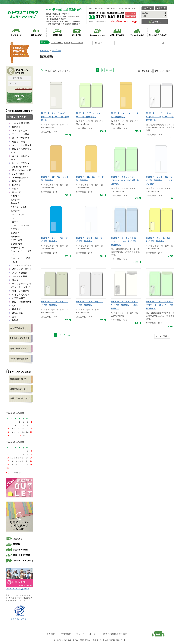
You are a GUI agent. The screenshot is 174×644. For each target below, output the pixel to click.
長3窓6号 (15, 236)
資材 (14, 317)
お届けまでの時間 (117, 32)
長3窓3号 (15, 233)
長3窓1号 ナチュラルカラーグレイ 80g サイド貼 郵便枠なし (55, 117)
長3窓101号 (16, 240)
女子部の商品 (18, 298)
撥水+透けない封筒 (21, 170)
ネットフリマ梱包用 (22, 145)
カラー (15, 222)
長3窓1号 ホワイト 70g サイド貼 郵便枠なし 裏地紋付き (124, 305)
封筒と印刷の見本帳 (22, 302)
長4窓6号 (15, 203)
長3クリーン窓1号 (20, 207)
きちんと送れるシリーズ (21, 158)
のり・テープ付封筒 (22, 265)
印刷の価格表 (57, 32)
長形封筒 (16, 181)
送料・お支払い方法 (97, 32)
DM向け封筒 (18, 174)
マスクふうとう (19, 131)
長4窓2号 (15, 196)
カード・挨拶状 (19, 276)
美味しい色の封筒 (20, 291)
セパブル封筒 (77, 43)
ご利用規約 (66, 634)
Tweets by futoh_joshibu (18, 589)
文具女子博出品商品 (22, 123)
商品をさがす (36, 32)
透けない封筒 (18, 142)
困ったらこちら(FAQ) (158, 32)
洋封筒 (15, 189)
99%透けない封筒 (20, 138)
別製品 (15, 320)
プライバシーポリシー (20, 619)
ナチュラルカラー (21, 225)
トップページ (16, 32)
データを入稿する (138, 32)
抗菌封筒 (16, 127)
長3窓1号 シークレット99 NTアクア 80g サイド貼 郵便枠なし (125, 241)
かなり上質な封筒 (20, 295)
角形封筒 (16, 185)
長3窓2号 (15, 229)
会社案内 (51, 634)
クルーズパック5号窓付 (21, 253)
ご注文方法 (77, 32)
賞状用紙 (16, 309)
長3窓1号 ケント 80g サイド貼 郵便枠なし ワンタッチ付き (159, 180)
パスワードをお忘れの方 (24, 89)
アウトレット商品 (20, 134)
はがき (15, 280)
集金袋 (67, 43)
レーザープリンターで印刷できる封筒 (21, 165)
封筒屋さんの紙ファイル (21, 151)
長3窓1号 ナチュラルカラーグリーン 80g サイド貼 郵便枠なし (125, 180)
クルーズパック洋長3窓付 (21, 260)
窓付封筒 (16, 192)
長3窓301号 (16, 244)
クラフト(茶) (18, 214)
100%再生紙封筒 (20, 178)
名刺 (14, 306)
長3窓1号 (15, 211)
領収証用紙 (17, 313)
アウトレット (57, 43)
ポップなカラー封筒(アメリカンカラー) (21, 285)
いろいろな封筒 (19, 273)
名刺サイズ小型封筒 (22, 269)
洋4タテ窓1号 (17, 247)
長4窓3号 (15, 200)
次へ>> (109, 70)
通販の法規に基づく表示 (115, 634)
